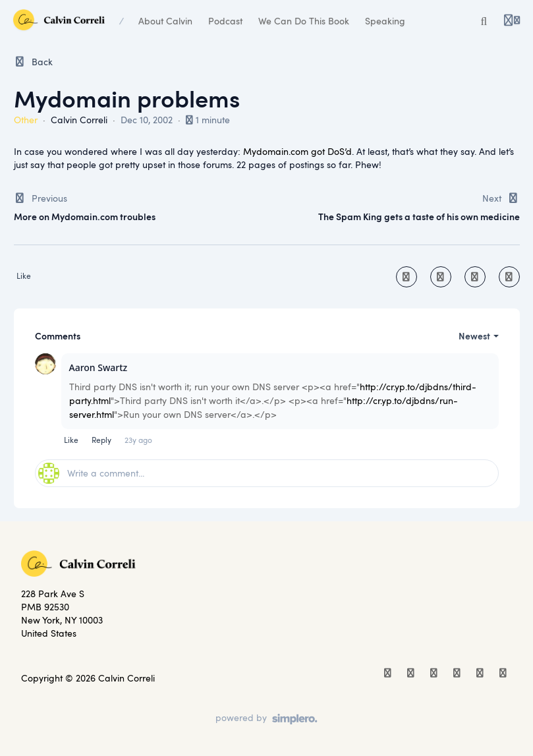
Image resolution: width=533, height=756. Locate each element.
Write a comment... (91, 473)
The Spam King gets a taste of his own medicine (419, 217)
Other (26, 120)
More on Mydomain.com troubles (85, 217)
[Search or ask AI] (484, 21)
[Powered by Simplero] (266, 719)
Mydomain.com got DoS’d (297, 151)
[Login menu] (512, 21)
